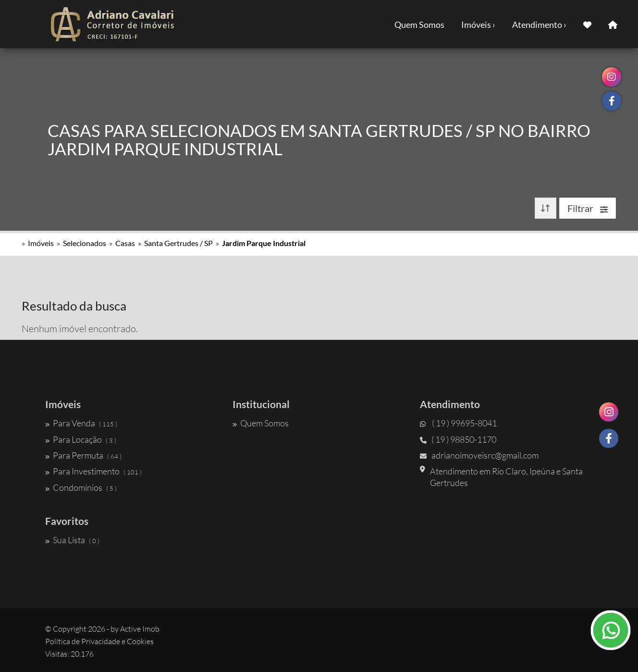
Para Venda (81, 423)
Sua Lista (72, 540)
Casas (125, 243)
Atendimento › (539, 25)
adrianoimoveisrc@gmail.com (479, 455)
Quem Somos (419, 25)
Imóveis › (478, 25)
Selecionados (85, 243)
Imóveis (41, 243)
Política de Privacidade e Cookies (99, 641)
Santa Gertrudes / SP (178, 243)
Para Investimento (93, 471)
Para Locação (81, 439)
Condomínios (81, 487)
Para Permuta (83, 455)
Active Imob (140, 629)
